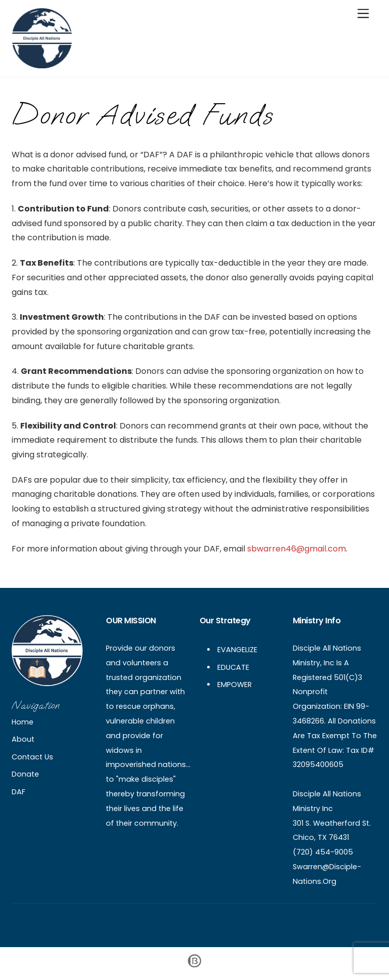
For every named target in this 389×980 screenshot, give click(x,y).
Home (23, 722)
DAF (18, 792)
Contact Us (32, 757)
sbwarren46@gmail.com (297, 549)
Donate (25, 774)
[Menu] (363, 14)
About (23, 739)
